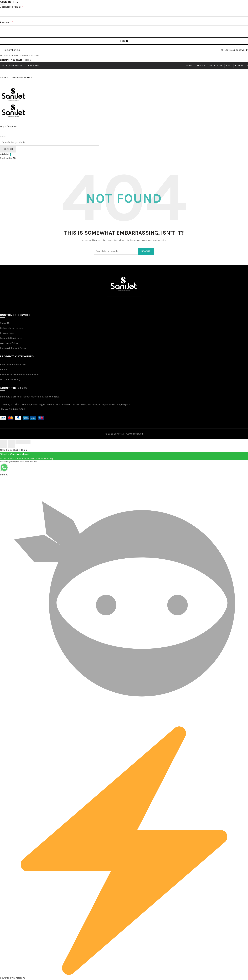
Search (8, 149)
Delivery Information (11, 328)
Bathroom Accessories (13, 365)
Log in (124, 41)
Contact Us (242, 66)
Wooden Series (23, 76)
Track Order (216, 66)
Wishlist (6, 154)
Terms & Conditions (11, 338)
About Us (5, 323)
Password (6, 22)
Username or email (11, 7)
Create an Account (30, 55)
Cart (229, 66)
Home (189, 66)
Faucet (4, 370)
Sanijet (118, 434)
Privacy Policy (8, 333)
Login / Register (9, 127)
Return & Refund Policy (13, 348)
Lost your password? (236, 50)
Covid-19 (200, 66)
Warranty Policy (9, 343)
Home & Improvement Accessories (20, 375)
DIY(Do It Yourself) (10, 380)
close (15, 2)
